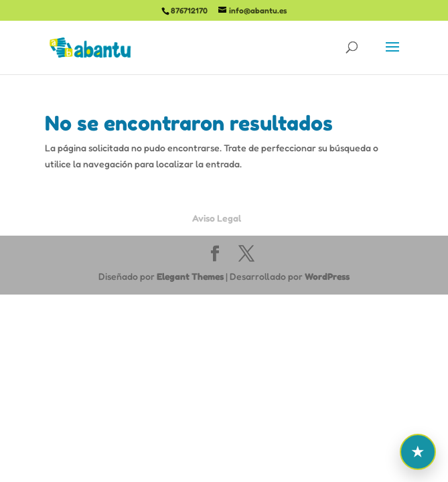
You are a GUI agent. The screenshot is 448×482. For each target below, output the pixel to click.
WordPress (327, 276)
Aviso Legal (217, 218)
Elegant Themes (190, 276)
